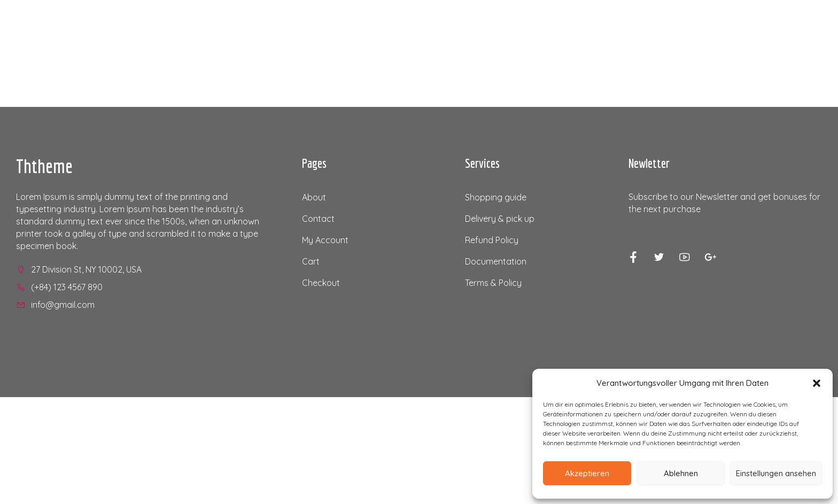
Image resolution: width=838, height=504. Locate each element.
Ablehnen (681, 473)
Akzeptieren (587, 473)
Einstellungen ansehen (776, 473)
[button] (817, 383)
